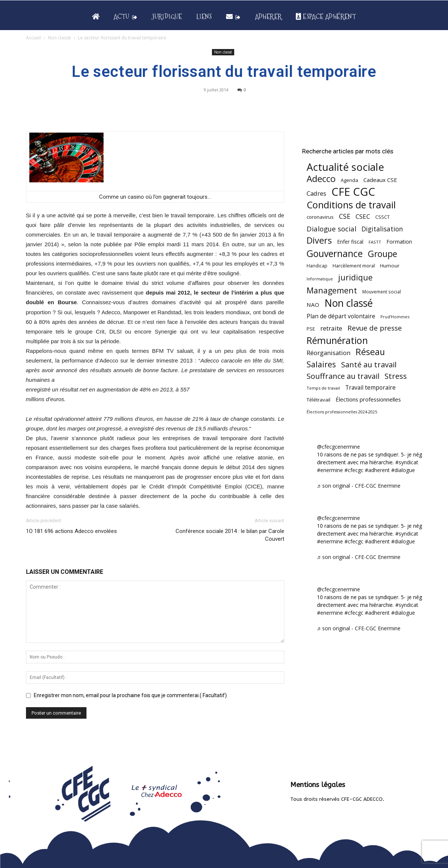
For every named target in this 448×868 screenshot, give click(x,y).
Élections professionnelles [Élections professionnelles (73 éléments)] (368, 399)
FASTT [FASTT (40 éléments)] (375, 242)
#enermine (330, 470)
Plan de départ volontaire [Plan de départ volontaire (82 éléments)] (341, 316)
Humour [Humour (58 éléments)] (390, 266)
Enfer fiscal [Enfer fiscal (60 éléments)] (350, 242)
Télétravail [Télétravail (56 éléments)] (318, 400)
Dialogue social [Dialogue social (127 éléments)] (331, 229)
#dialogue (403, 470)
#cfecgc (354, 470)
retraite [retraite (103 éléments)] (331, 328)
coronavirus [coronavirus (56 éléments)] (320, 217)
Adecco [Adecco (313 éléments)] (321, 178)
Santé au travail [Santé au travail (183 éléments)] (369, 365)
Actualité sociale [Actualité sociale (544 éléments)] (345, 167)
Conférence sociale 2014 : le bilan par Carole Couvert (230, 535)
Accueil (33, 38)
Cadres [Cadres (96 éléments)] (316, 193)
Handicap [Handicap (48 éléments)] (317, 266)
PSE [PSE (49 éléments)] (311, 329)
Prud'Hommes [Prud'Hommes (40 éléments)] (395, 317)
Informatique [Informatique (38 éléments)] (320, 279)
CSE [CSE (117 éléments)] (345, 216)
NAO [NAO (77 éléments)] (313, 305)
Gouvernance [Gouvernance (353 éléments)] (335, 253)
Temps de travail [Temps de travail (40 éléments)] (323, 388)
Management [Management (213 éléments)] (332, 290)
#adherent (377, 470)
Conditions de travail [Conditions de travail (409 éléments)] (351, 205)
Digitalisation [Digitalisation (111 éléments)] (382, 229)
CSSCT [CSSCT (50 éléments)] (382, 217)
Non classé (59, 38)
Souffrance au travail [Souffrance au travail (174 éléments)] (343, 376)
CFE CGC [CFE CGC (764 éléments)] (353, 192)
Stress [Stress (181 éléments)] (396, 376)
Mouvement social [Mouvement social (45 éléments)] (382, 292)
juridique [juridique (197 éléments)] (355, 277)
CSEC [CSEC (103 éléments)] (363, 216)
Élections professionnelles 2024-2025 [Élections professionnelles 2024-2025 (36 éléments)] (342, 412)
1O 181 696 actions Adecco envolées (71, 531)
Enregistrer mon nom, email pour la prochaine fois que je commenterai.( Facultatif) (130, 695)
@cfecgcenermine (339, 447)
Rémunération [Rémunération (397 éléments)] (337, 340)
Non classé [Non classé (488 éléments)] (349, 303)
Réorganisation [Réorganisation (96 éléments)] (328, 353)
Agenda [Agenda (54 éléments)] (349, 180)
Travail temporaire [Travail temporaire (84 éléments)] (370, 388)
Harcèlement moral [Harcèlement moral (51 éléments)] (354, 266)
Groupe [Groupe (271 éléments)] (382, 254)
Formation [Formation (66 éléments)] (399, 242)
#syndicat (407, 462)
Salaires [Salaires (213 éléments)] (321, 364)
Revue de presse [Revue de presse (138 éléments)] (375, 328)
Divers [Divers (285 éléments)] (319, 240)
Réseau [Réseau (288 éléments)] (370, 352)
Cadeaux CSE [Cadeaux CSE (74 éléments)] (380, 180)
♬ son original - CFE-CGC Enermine (359, 486)
